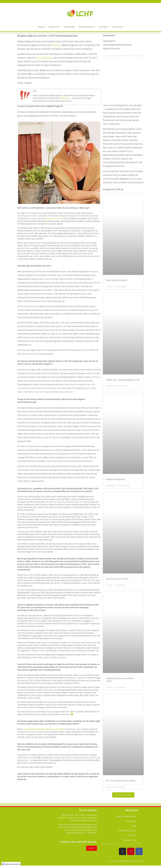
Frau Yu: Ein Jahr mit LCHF (117, 579)
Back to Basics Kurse (87, 27)
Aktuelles (41, 27)
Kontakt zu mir (130, 840)
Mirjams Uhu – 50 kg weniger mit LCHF (123, 380)
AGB (134, 826)
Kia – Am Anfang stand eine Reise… (121, 781)
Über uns (132, 835)
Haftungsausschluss (127, 831)
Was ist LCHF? (54, 27)
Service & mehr (118, 27)
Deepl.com (65, 98)
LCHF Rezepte (69, 27)
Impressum (131, 821)
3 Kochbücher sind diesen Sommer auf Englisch (44, 729)
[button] (123, 795)
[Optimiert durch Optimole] (11, 864)
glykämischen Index (53, 218)
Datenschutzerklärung (126, 816)
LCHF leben (103, 27)
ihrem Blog (56, 45)
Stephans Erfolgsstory (116, 479)
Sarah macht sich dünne (117, 280)
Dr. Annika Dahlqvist (44, 58)
